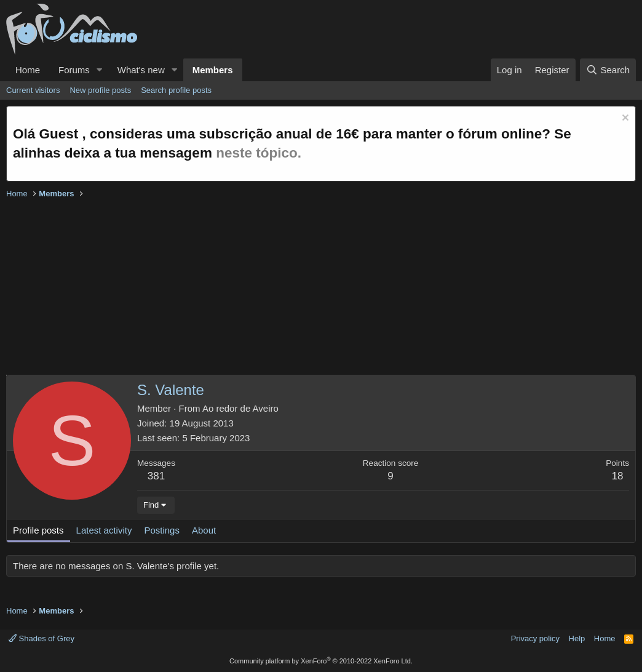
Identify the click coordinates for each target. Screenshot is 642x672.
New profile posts (100, 90)
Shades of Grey (42, 638)
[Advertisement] (321, 289)
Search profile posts (176, 90)
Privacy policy (535, 638)
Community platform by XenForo (321, 661)
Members (213, 70)
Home (28, 70)
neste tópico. (259, 153)
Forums (74, 70)
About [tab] (204, 530)
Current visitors (33, 90)
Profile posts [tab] (38, 530)
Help (577, 638)
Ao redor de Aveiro (240, 408)
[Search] (608, 70)
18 (618, 476)
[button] (100, 70)
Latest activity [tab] (104, 530)
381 (156, 476)
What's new (141, 70)
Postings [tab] (162, 530)
